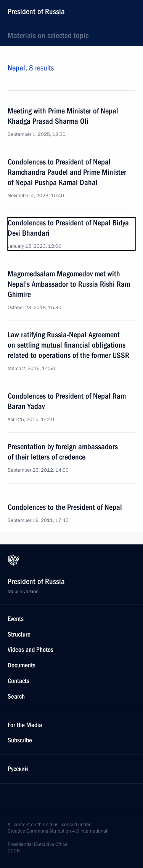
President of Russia (36, 11)
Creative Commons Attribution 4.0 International (57, 831)
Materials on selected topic (48, 35)
